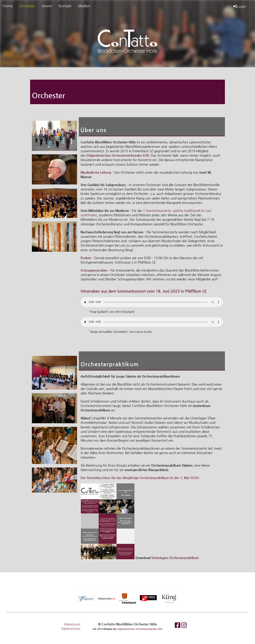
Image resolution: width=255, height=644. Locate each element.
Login (239, 6)
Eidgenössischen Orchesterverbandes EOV (118, 155)
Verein (47, 6)
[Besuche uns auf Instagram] (184, 625)
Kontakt (65, 6)
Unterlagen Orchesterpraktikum (175, 558)
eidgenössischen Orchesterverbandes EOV (140, 629)
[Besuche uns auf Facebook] (178, 625)
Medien (84, 6)
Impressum (72, 624)
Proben (86, 258)
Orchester (27, 6)
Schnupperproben (94, 270)
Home (8, 6)
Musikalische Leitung (96, 172)
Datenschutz (71, 629)
